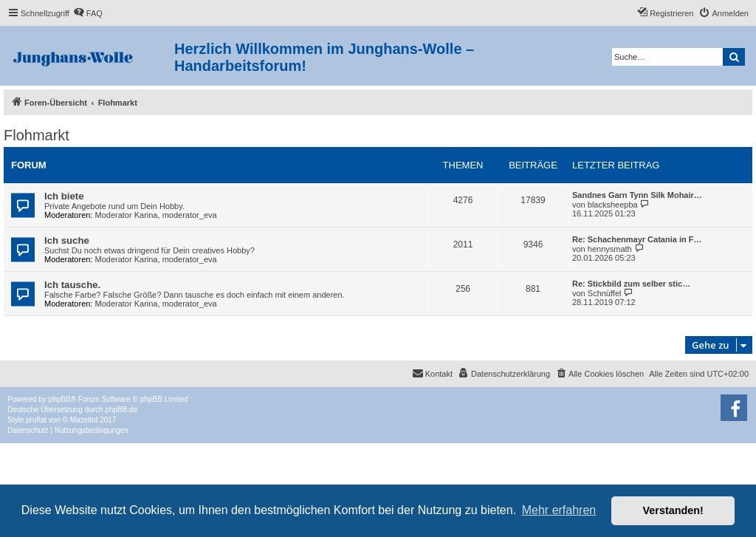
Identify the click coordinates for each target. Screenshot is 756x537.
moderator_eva (190, 215)
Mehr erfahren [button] (559, 510)
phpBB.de (121, 410)
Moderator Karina (127, 215)
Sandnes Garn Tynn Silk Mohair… (637, 195)
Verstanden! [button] (673, 510)
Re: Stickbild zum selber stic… (631, 284)
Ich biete (64, 196)
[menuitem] (88, 13)
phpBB (60, 399)
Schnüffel (605, 293)
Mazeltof (84, 420)
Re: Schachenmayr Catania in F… (637, 239)
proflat (36, 420)
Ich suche (67, 240)
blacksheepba (613, 205)
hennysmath (610, 249)
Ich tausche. (72, 285)
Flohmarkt (37, 135)
